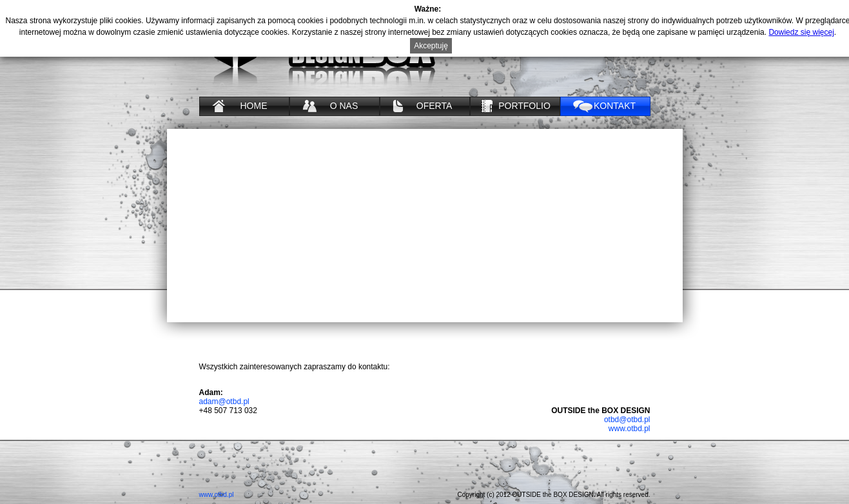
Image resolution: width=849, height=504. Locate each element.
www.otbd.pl (629, 429)
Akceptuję (431, 46)
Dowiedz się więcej (801, 32)
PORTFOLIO (524, 106)
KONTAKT (615, 106)
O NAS (344, 106)
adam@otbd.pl (224, 402)
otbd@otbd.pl (627, 420)
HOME (254, 106)
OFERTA (434, 106)
